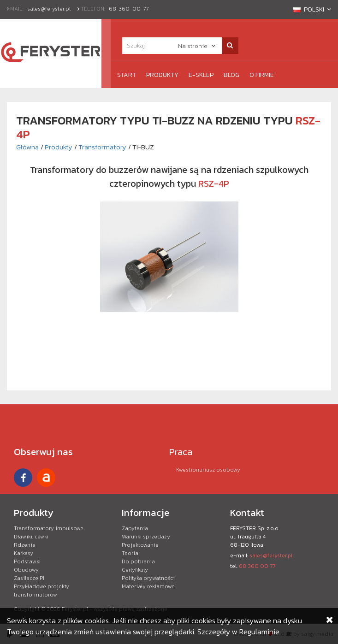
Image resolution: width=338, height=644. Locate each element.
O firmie (262, 75)
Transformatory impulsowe (49, 528)
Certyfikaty (135, 570)
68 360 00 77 (257, 566)
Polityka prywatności (148, 578)
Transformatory (102, 147)
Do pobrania (138, 561)
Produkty (162, 75)
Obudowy (26, 570)
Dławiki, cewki (31, 537)
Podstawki (27, 561)
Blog (231, 75)
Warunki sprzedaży (146, 537)
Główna (27, 147)
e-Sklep (201, 75)
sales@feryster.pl (49, 9)
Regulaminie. (260, 632)
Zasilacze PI (29, 578)
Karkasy (24, 553)
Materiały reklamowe (148, 586)
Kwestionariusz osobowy (208, 470)
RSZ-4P (214, 183)
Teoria (130, 553)
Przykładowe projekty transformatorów (42, 591)
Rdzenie (25, 545)
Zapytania (135, 528)
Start (127, 75)
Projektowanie (140, 545)
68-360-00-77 (129, 9)
